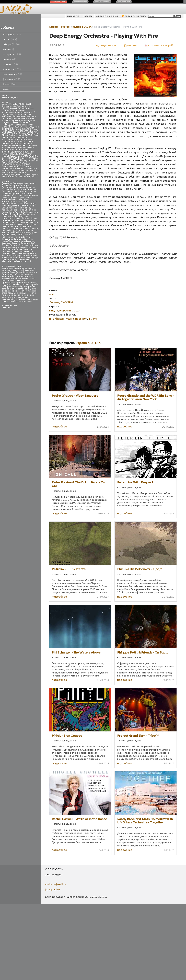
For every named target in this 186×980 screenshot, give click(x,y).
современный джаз (11, 301)
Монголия (26, 258)
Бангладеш (20, 187)
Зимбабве (7, 202)
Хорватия (28, 239)
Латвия (5, 214)
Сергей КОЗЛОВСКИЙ (14, 163)
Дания (28, 198)
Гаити (26, 195)
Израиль (17, 202)
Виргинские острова (22, 193)
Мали (27, 216)
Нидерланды (17, 220)
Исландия (7, 206)
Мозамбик (15, 258)
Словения (6, 231)
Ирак (16, 204)
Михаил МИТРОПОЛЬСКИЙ (18, 149)
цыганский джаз (20, 297)
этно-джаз (27, 301)
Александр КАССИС (11, 106)
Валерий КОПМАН (24, 125)
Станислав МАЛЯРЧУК (12, 166)
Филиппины (18, 262)
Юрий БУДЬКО (9, 171)
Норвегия (23, 222)
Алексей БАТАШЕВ (19, 108)
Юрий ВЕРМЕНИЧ (25, 171)
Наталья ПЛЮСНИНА (24, 152)
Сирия (13, 260)
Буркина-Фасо (26, 252)
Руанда (5, 260)
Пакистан (33, 222)
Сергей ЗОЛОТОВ (10, 162)
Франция (18, 239)
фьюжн (30, 295)
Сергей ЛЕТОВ (23, 164)
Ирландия (31, 204)
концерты (12, 69)
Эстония (16, 243)
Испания (16, 206)
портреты (12, 54)
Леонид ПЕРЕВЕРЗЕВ (12, 143)
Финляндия (7, 239)
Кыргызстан (32, 212)
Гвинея (13, 254)
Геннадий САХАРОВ (21, 129)
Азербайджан (28, 183)
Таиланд (29, 231)
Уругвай (27, 237)
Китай (22, 210)
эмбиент (22, 299)
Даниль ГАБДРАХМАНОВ (27, 175)
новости (88, 16)
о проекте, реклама (107, 16)
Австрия (16, 183)
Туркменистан (9, 235)
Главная (54, 27)
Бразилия (32, 189)
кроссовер (17, 287)
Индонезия (7, 204)
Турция (20, 235)
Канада (15, 210)
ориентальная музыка (12, 283)
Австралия (7, 183)
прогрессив (29, 287)
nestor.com (59, 2)
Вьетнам (6, 195)
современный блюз (17, 291)
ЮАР (33, 243)
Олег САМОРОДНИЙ (27, 156)
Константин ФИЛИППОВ (13, 139)
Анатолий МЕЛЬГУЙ (26, 113)
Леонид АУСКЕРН (25, 141)
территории (12, 74)
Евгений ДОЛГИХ (24, 135)
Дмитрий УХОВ (26, 133)
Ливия (34, 256)
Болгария (21, 189)
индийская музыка (17, 281)
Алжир (5, 185)
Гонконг (6, 198)
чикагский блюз (10, 299)
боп (4, 274)
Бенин (13, 189)
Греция (14, 198)
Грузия (21, 198)
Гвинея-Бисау (23, 254)
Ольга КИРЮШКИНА (11, 158)
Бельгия (5, 189)
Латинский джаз (15, 274)
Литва (19, 214)
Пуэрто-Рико (8, 226)
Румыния (27, 226)
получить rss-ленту (134, 16)
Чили (11, 241)
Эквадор (6, 243)
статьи (10, 39)
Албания (18, 249)
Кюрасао (12, 247)
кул (35, 272)
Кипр (4, 247)
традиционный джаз (18, 293)
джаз (11, 98)
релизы (9, 59)
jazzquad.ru (52, 889)
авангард (7, 268)
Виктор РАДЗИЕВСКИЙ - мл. (15, 127)
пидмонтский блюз (11, 285)
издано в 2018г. (82, 27)
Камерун (6, 210)
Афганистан (8, 187)
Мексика (16, 218)
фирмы (9, 84)
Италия (25, 206)
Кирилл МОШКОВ (19, 137)
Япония (28, 262)
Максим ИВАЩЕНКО (19, 146)
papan (5, 104)
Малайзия (19, 216)
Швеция (30, 241)
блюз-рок (28, 272)
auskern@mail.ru (55, 884)
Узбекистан (7, 237)
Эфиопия (25, 243)
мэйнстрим (15, 276)
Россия (19, 226)
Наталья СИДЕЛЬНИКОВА (14, 154)
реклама (6, 307)
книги (8, 49)
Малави (5, 258)
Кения (35, 245)
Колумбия (31, 210)
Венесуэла (7, 193)
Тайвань (6, 233)
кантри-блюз (30, 283)
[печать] (130, 45)
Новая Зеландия (10, 222)
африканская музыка (12, 270)
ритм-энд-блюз (9, 289)
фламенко (21, 295)
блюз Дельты (16, 272)
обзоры (11, 44)
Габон (14, 195)
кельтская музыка (30, 285)
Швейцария (20, 241)
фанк (13, 295)
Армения (24, 185)
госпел (25, 276)
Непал (34, 218)
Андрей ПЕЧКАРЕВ (21, 117)
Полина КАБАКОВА (29, 160)
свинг (28, 289)
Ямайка (5, 245)
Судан (15, 231)
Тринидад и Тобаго (21, 233)
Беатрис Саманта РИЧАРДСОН (15, 124)
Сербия (14, 229)
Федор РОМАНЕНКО (27, 168)
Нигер (35, 258)
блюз (4, 98)
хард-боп (7, 297)
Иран (22, 204)
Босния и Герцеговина (21, 245)
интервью (12, 35)
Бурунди (6, 191)
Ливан (12, 214)
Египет (33, 254)
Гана (20, 195)
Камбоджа (25, 208)
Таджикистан (24, 260)
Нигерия (6, 220)
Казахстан (14, 208)
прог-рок (6, 287)
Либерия (26, 256)
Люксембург (29, 214)
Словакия (34, 229)
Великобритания (19, 191)
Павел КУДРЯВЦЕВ (11, 160)
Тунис (34, 233)
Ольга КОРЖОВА (30, 158)
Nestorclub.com (98, 897)
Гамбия (5, 254)
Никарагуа (30, 220)
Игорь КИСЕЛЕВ (9, 177)
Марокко (6, 218)
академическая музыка (24, 268)
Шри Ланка (7, 249)
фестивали (12, 79)
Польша (20, 224)
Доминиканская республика (16, 200)
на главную (73, 16)
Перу (13, 224)
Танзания (6, 262)
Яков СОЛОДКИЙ (26, 177)
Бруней (14, 252)
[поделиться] (106, 45)
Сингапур (23, 229)
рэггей (21, 289)
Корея (5, 212)
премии (10, 64)
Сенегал (6, 229)
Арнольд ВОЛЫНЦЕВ (22, 121)
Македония (7, 216)
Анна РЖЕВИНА (20, 119)
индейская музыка (20, 278)
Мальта (34, 247)
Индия (25, 202)
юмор (6, 89)
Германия (34, 195)
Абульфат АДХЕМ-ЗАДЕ (20, 104)
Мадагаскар (24, 247)
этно (16, 98)
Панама (6, 224)
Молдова (26, 218)
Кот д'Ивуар (15, 256)
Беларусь (30, 187)
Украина (18, 237)
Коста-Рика (14, 212)
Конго (5, 256)
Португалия (30, 224)
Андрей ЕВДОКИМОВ (12, 115)
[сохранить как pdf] (159, 45)
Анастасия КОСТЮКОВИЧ (14, 111)
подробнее (59, 426)
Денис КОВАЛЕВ (21, 131)
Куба (23, 212)
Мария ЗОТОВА (19, 148)
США (21, 231)
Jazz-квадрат (19, 13)
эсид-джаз (33, 299)
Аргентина (14, 185)
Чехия (5, 241)
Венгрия (32, 191)
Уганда (28, 235)
